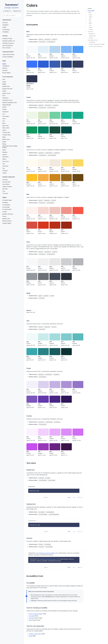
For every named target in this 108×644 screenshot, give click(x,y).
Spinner (5, 155)
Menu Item (5, 126)
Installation (5, 25)
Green (90, 15)
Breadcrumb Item (7, 89)
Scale (30, 636)
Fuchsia (91, 30)
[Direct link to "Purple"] (32, 368)
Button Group (6, 93)
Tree (4, 191)
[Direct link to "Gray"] (31, 242)
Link (4, 121)
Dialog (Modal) (7, 105)
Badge (4, 84)
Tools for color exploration (96, 46)
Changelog (5, 32)
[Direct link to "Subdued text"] (37, 504)
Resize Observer (7, 221)
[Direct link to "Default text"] (36, 470)
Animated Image (7, 200)
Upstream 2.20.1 (17, 11)
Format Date (6, 207)
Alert (4, 79)
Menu (4, 123)
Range (4, 142)
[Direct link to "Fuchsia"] (33, 416)
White (90, 23)
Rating (4, 144)
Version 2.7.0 (7, 11)
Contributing (6, 30)
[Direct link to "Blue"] (30, 32)
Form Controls (7, 48)
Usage (4, 27)
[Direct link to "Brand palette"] (39, 25)
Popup (4, 216)
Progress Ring (6, 135)
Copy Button (6, 184)
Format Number (7, 209)
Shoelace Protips (7, 39)
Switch (4, 159)
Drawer (5, 109)
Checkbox (5, 98)
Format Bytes (6, 205)
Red (90, 19)
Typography (6, 66)
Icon (4, 114)
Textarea (5, 171)
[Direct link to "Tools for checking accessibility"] (48, 608)
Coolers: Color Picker (35, 634)
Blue (90, 13)
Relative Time (6, 219)
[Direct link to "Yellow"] (32, 147)
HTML (69, 497)
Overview (5, 23)
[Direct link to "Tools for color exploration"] (45, 626)
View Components (8, 45)
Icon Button (6, 116)
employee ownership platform (47, 553)
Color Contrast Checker (36, 614)
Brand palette (91, 11)
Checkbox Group (7, 100)
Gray (90, 21)
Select (4, 150)
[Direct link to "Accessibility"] (36, 583)
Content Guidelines (8, 57)
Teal (90, 25)
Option (4, 130)
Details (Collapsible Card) (10, 103)
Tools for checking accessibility (97, 44)
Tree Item (5, 193)
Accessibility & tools (93, 40)
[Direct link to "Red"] (30, 194)
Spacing (5, 68)
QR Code (5, 189)
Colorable (32, 616)
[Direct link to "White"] (31, 293)
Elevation (5, 70)
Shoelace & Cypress (8, 43)
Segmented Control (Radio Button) (10, 147)
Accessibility (92, 42)
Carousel (5, 180)
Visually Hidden (7, 223)
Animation (5, 202)
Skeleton (5, 152)
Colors (4, 64)
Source (46, 497)
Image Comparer (7, 187)
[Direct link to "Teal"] (30, 321)
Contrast (31, 618)
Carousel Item (6, 182)
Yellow (90, 17)
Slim (74, 497)
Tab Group (6, 161)
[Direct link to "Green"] (32, 97)
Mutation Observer (8, 214)
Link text (91, 38)
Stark (30, 620)
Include (4, 212)
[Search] (12, 15)
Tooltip (4, 173)
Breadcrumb (6, 86)
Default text (92, 34)
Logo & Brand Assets (8, 54)
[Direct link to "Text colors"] (37, 463)
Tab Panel (5, 166)
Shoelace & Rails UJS (9, 41)
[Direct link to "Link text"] (33, 538)
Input (4, 119)
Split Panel (5, 157)
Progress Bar (6, 132)
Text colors (90, 32)
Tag (3, 168)
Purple (90, 27)
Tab (3, 164)
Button (4, 91)
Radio (4, 137)
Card (4, 96)
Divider (4, 107)
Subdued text (92, 36)
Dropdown (5, 112)
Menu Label (6, 128)
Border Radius (6, 73)
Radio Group (6, 139)
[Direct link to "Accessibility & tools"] (44, 576)
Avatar (4, 82)
